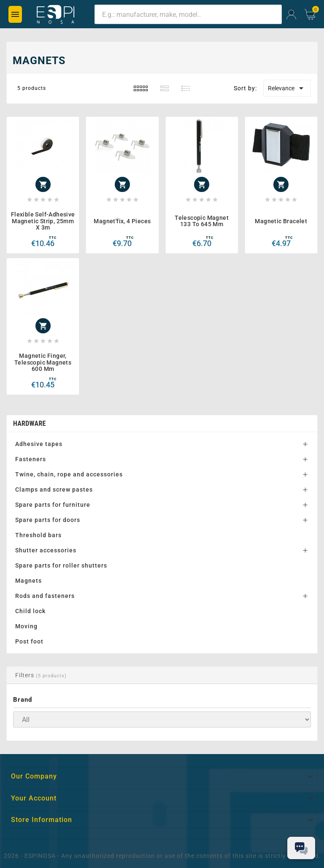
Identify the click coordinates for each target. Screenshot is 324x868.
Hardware (30, 423)
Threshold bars (38, 535)
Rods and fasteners (45, 596)
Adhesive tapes (39, 444)
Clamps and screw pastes (54, 489)
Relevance (287, 88)
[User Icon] (291, 15)
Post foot (29, 641)
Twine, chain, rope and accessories (69, 474)
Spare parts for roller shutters (61, 565)
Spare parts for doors (48, 520)
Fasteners (31, 459)
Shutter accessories (46, 550)
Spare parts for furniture (53, 505)
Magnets (28, 581)
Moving (26, 626)
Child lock (30, 611)
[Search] (188, 14)
